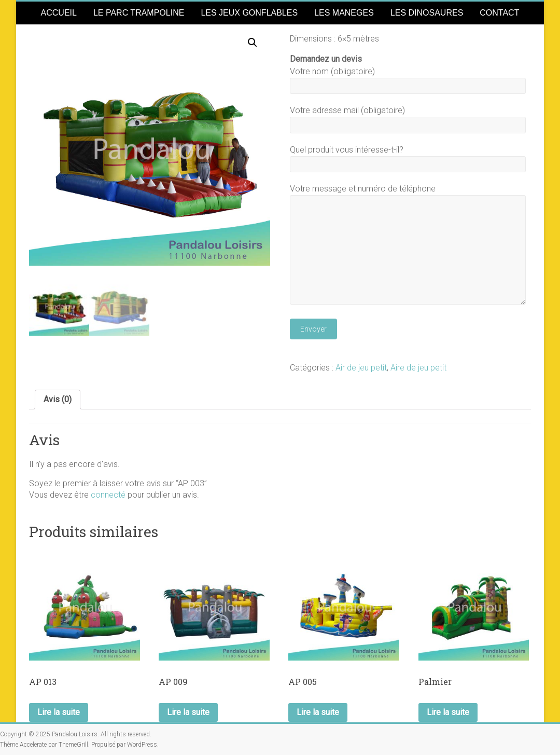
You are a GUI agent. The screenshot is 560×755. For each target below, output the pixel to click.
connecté (108, 495)
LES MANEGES (344, 13)
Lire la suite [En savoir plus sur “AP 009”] (188, 712)
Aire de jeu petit (418, 368)
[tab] (58, 400)
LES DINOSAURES (427, 13)
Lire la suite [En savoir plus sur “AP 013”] (59, 712)
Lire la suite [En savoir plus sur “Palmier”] (448, 712)
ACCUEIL (59, 13)
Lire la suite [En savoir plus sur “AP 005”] (318, 712)
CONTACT (499, 13)
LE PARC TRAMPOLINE (139, 13)
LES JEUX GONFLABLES (249, 13)
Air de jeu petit (361, 368)
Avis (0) (58, 399)
